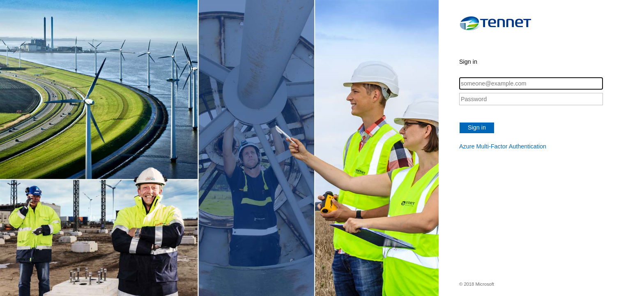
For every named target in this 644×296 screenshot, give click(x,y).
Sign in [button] (477, 127)
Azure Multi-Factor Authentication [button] (503, 146)
